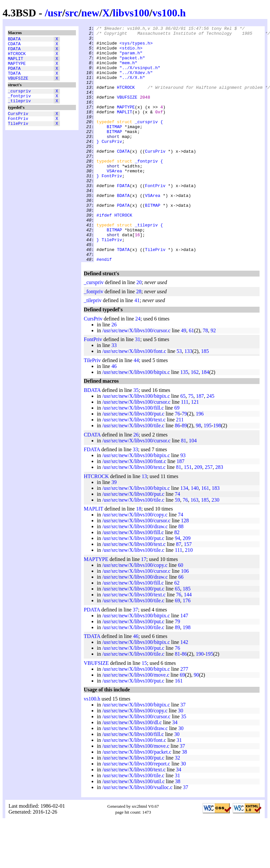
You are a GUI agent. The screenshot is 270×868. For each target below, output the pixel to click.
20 (139, 329)
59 (177, 547)
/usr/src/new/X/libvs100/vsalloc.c (137, 834)
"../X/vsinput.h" (140, 76)
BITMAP (114, 147)
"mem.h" (128, 70)
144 (188, 642)
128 (185, 568)
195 (207, 473)
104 (193, 488)
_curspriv (19, 101)
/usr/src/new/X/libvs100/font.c (134, 398)
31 (137, 386)
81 (184, 488)
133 (189, 398)
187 (200, 443)
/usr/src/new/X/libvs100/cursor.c (136, 378)
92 (213, 378)
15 (144, 710)
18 (139, 556)
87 (179, 591)
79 (185, 461)
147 (184, 663)
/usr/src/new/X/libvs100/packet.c (137, 799)
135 (184, 419)
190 (200, 701)
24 (138, 366)
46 (114, 413)
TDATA (14, 81)
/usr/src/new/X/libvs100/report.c (136, 811)
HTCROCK (17, 57)
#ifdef (104, 253)
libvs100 (131, 13)
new (90, 13)
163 (194, 547)
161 (205, 535)
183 (216, 535)
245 (210, 443)
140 (195, 535)
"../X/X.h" (132, 88)
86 (177, 473)
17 (144, 606)
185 (205, 398)
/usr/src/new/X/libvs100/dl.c (132, 770)
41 (137, 347)
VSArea (114, 200)
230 (215, 547)
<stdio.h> (131, 53)
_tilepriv (19, 112)
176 (187, 648)
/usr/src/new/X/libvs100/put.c (133, 461)
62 (177, 630)
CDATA (14, 46)
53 (179, 398)
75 (191, 443)
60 (181, 612)
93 (183, 502)
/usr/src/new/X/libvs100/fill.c (133, 455)
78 (206, 378)
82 (177, 579)
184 (205, 419)
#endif (104, 306)
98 (198, 473)
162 (195, 419)
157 (188, 591)
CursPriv (18, 126)
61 (191, 378)
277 (184, 716)
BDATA (14, 40)
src (72, 13)
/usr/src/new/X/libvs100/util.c (133, 829)
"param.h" (131, 59)
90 (196, 722)
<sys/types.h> (136, 47)
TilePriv (18, 138)
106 (185, 618)
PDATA (14, 75)
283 (219, 514)
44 (136, 407)
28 (139, 339)
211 (180, 467)
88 (181, 574)
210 (189, 597)
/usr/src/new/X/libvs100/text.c (134, 467)
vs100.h (169, 13)
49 (184, 378)
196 (200, 461)
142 (184, 689)
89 (185, 473)
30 (181, 758)
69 (177, 455)
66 (181, 624)
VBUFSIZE (18, 87)
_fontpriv (19, 106)
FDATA (14, 51)
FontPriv (18, 132)
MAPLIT (16, 63)
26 (114, 372)
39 (114, 529)
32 (177, 805)
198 (217, 473)
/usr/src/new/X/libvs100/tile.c (133, 473)
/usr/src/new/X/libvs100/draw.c (135, 574)
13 (144, 523)
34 (175, 770)
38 (185, 799)
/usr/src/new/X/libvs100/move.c (136, 722)
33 (114, 392)
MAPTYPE (17, 69)
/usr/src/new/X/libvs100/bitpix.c (136, 419)
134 (184, 535)
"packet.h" (132, 65)
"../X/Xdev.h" (136, 82)
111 (185, 449)
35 (136, 437)
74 (177, 541)
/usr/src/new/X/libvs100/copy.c (135, 562)
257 (209, 514)
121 (195, 449)
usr (55, 13)
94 (177, 585)
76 (177, 461)
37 (135, 657)
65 (183, 443)
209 (198, 514)
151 (188, 514)
